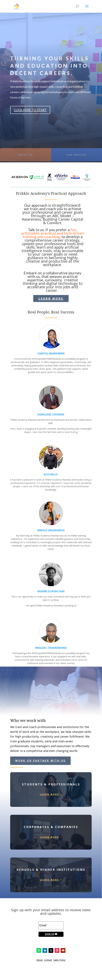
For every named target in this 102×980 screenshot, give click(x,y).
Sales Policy (59, 960)
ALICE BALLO (51, 474)
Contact (48, 960)
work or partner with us (40, 761)
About (40, 960)
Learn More (51, 298)
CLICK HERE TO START (30, 110)
